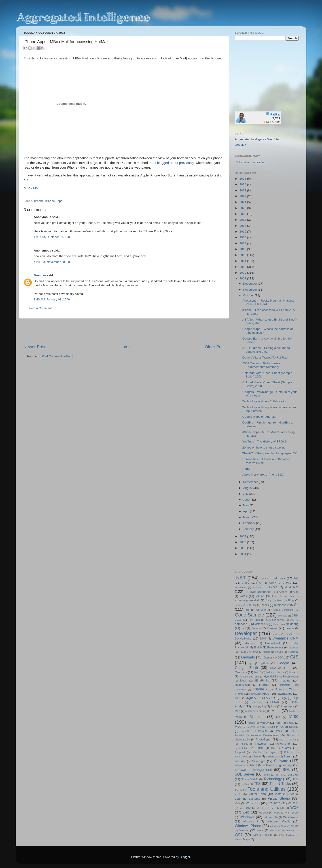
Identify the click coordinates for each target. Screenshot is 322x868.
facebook (294, 648)
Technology (273, 779)
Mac (237, 711)
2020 (243, 208)
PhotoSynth (264, 739)
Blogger (185, 857)
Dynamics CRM (286, 638)
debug (294, 624)
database (241, 624)
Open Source (289, 727)
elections (250, 643)
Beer (280, 600)
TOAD (239, 790)
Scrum (288, 756)
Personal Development (265, 735)
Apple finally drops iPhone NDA (263, 475)
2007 (243, 536)
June (247, 500)
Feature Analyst (248, 652)
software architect (246, 765)
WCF (294, 807)
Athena (283, 592)
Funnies (293, 652)
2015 (243, 237)
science (256, 757)
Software (281, 761)
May (246, 505)
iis (268, 680)
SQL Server (245, 774)
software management (253, 769)
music (290, 723)
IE (256, 681)
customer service (275, 620)
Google (283, 663)
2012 (243, 255)
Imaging (285, 680)
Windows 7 (291, 817)
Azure (260, 596)
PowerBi (261, 744)
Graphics (241, 672)
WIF (288, 813)
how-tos (294, 672)
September (251, 482)
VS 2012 (245, 808)
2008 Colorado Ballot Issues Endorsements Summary (261, 365)
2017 (243, 226)
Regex (273, 752)
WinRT (295, 826)
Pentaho (239, 735)
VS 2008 (253, 803)
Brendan (40, 275)
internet (264, 685)
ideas (243, 681)
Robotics (289, 752)
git (251, 663)
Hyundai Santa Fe (275, 677)
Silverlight (259, 761)
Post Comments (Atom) (58, 356)
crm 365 (255, 620)
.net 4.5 (264, 579)
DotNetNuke (243, 638)
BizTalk (252, 605)
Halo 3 (258, 672)
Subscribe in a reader (250, 162)
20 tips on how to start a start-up (264, 448)
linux (274, 707)
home (281, 672)
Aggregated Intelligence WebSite (257, 139)
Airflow (273, 583)
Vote (237, 803)
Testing (245, 784)
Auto (296, 592)
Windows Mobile (279, 821)
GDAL (281, 658)
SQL (286, 769)
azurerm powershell (247, 600)
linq (264, 707)
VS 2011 (293, 803)
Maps (276, 711)
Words (244, 830)
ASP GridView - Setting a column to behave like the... (266, 350)
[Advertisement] (124, 331)
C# (296, 605)
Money (264, 723)
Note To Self (267, 727)
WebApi (263, 813)
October (249, 295)
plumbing (294, 740)
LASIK (268, 698)
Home (125, 347)
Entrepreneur (275, 648)
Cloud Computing (284, 610)
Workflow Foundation (282, 830)
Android (257, 587)
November (250, 290)
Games (268, 658)
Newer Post (34, 347)
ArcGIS (273, 587)
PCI (292, 731)
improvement (243, 685)
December (250, 284)
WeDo (277, 813)
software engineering (277, 765)
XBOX (269, 835)
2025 (243, 179)
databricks (261, 624)
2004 (243, 554)
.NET (240, 578)
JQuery (251, 698)
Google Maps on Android (259, 417)
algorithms (240, 587)
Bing (291, 600)
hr (258, 677)
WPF (256, 835)
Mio (278, 717)
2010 (243, 267)
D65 (292, 620)
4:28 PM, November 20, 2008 (53, 262)
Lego (284, 698)
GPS (287, 668)
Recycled (240, 752)
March (248, 517)
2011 (243, 261)
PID (281, 740)
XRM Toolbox (287, 835)
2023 (243, 190)
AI (260, 583)
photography (242, 740)
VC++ (238, 794)
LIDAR (275, 702)
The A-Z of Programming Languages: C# (270, 453)
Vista (278, 794)
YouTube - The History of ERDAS (265, 441)
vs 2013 (262, 808)
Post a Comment (41, 308)
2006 (243, 542)
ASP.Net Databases (258, 592)
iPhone (39, 201)
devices (276, 634)
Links (255, 707)
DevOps (290, 634)
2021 (243, 202)
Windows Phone (248, 826)
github (265, 663)
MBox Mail (31, 188)
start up (293, 775)
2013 (243, 249)
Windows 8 (250, 822)
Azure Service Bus (283, 596)
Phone (290, 735)
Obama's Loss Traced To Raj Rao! (265, 357)
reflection (257, 752)
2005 (243, 548)
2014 (243, 243)
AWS (243, 596)
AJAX (287, 583)
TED (296, 779)
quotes (286, 748)
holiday (270, 672)
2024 (243, 184)
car (247, 610)
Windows (247, 817)
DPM (263, 639)
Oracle (279, 731)
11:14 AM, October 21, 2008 (53, 237)
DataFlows (279, 624)
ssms (267, 775)
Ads (296, 578)
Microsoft (257, 717)
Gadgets (248, 657)
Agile (246, 583)
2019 (243, 214)
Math (292, 711)
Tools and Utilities (267, 789)
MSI (279, 723)
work (260, 830)
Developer (246, 633)
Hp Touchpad (246, 677)
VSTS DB (278, 808)
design (290, 628)
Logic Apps (288, 707)
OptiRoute (262, 731)
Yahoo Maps (242, 839)
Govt (273, 668)
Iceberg (294, 677)
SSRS (279, 775)
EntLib (258, 648)
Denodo (256, 628)
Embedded (272, 643)
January (249, 529)
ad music (280, 578)
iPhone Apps (54, 201)
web (246, 812)
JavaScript (285, 694)
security (240, 761)
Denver (272, 628)
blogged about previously (176, 163)
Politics (244, 744)
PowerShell (284, 744)
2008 (243, 278)
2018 (243, 220)
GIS (294, 657)
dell (244, 628)
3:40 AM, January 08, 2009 (52, 299)
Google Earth (246, 668)
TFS (257, 784)
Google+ (240, 145)
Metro (238, 717)
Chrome (261, 610)
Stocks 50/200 (250, 779)
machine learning (256, 711)
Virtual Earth (257, 794)
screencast (272, 757)
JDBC (238, 698)
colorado (283, 616)
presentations (242, 748)
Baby (268, 600)
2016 (243, 232)
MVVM (251, 727)
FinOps (279, 652)
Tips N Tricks (280, 784)
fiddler (267, 652)
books (265, 605)
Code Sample (249, 615)
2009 (243, 273)
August (248, 488)
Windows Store (278, 826)
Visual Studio (279, 798)
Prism (260, 748)
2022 (243, 196)
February (250, 523)
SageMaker (241, 757)
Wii (297, 813)
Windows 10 (271, 817)
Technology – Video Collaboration (265, 401)
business (280, 605)
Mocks (251, 723)
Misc (294, 716)
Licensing (256, 702)
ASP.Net (292, 587)
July (246, 494)
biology (239, 605)
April (247, 511)
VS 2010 (274, 803)
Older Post (215, 347)
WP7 (239, 835)
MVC (238, 727)
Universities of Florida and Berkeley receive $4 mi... (266, 461)
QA (273, 748)
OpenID (245, 731)
